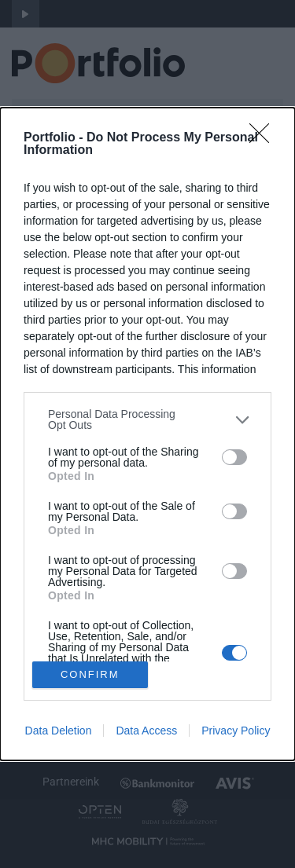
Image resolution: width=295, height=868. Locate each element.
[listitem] (147, 419)
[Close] (264, 138)
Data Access (146, 731)
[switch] (234, 457)
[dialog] (147, 434)
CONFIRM (90, 674)
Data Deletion (59, 731)
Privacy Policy (236, 731)
